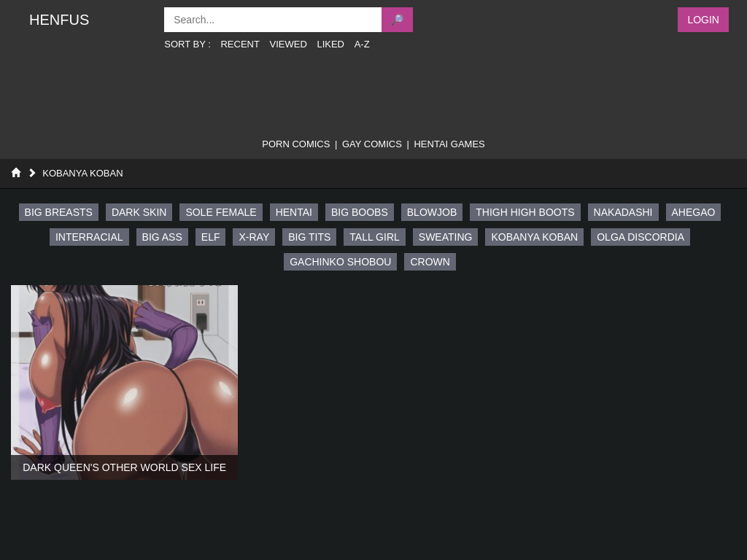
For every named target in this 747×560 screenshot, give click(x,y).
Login (703, 20)
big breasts (59, 212)
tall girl (374, 237)
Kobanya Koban (82, 173)
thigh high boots (525, 212)
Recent (240, 44)
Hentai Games (449, 144)
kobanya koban (534, 237)
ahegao (694, 212)
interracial (89, 237)
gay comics (372, 144)
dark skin (139, 212)
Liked (330, 44)
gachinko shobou (340, 262)
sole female (221, 212)
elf (211, 237)
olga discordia (640, 237)
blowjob (432, 212)
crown (430, 262)
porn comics (296, 144)
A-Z (362, 44)
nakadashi (623, 212)
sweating (446, 237)
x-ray (254, 237)
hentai (294, 212)
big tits (309, 237)
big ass (162, 237)
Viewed (289, 44)
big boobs (360, 212)
